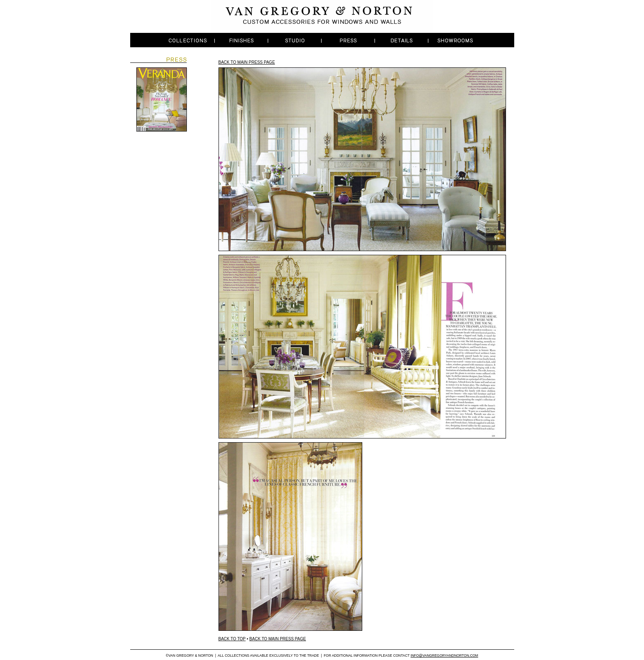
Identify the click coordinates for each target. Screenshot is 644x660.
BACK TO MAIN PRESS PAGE (247, 62)
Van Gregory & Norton (322, 16)
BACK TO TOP (232, 639)
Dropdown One (189, 40)
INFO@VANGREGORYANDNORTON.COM (445, 655)
